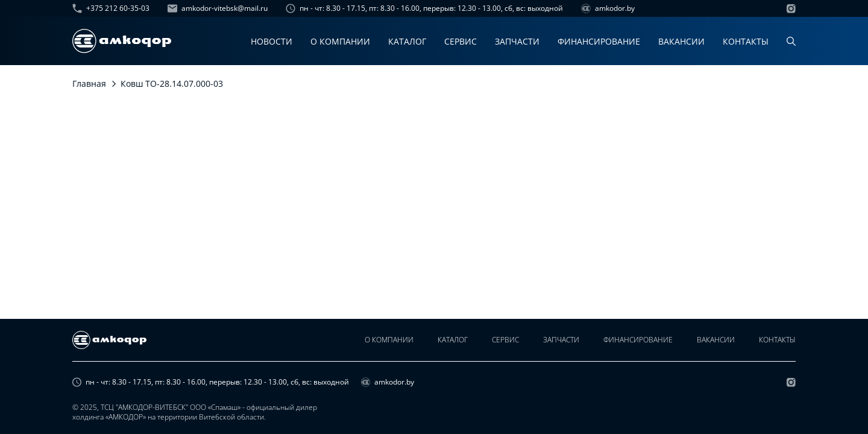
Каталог (407, 41)
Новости (272, 41)
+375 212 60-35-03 (111, 8)
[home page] (122, 41)
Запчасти (517, 41)
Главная (89, 83)
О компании (340, 41)
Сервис (461, 41)
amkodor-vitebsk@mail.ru (218, 8)
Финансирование (599, 41)
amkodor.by (608, 8)
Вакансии (681, 41)
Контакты (746, 41)
